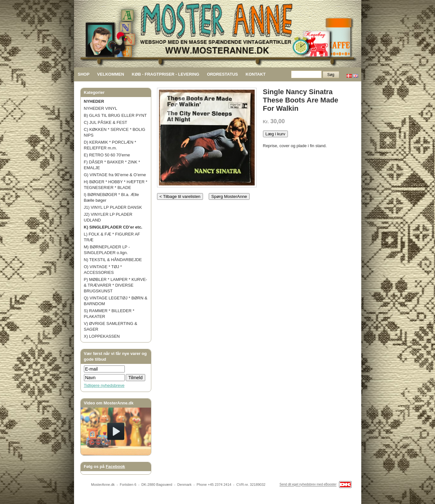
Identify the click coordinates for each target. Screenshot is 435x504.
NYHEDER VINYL (101, 108)
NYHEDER (94, 101)
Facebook (115, 466)
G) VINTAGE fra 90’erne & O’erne (115, 175)
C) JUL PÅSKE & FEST (106, 122)
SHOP (84, 74)
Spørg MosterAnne (229, 196)
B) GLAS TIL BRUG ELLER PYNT (115, 115)
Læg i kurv (275, 134)
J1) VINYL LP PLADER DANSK (113, 207)
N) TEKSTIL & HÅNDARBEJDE (113, 260)
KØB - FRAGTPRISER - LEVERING (166, 74)
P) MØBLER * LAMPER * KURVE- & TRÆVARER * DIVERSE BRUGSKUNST (116, 285)
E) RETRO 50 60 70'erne (107, 155)
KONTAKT (256, 74)
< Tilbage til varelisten (180, 196)
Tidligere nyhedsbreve (104, 385)
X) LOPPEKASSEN (102, 336)
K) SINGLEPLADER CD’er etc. (113, 227)
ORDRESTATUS (222, 74)
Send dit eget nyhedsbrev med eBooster (308, 485)
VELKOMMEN (111, 74)
